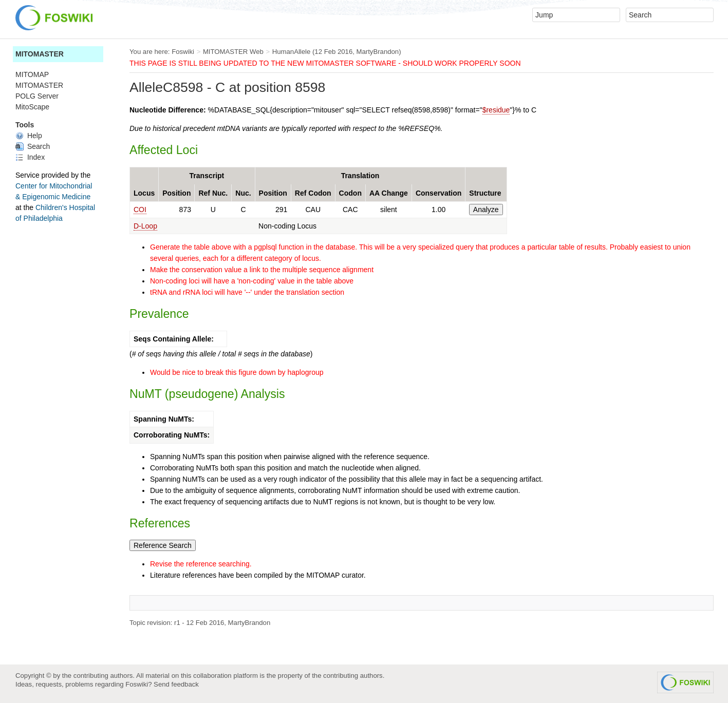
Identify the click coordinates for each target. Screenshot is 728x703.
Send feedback (176, 684)
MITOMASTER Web (233, 52)
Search (33, 146)
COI (140, 210)
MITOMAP (32, 74)
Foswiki (183, 52)
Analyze (486, 210)
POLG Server (37, 96)
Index (30, 157)
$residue (496, 110)
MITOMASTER (40, 54)
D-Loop (145, 226)
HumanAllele (292, 52)
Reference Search (163, 545)
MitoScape (32, 107)
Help (29, 136)
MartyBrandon (378, 52)
